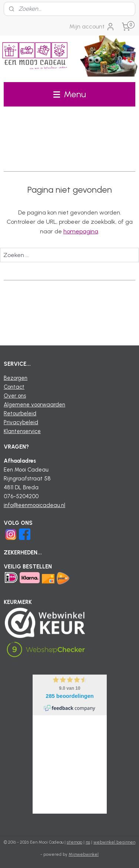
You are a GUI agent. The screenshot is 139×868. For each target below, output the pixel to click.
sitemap (75, 842)
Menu (70, 94)
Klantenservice (22, 431)
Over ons (15, 396)
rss (88, 842)
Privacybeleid (21, 422)
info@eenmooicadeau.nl (34, 505)
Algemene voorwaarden (34, 405)
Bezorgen (16, 378)
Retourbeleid (20, 413)
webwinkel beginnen (114, 842)
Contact (14, 387)
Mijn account (92, 27)
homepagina (81, 231)
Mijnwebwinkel (84, 855)
